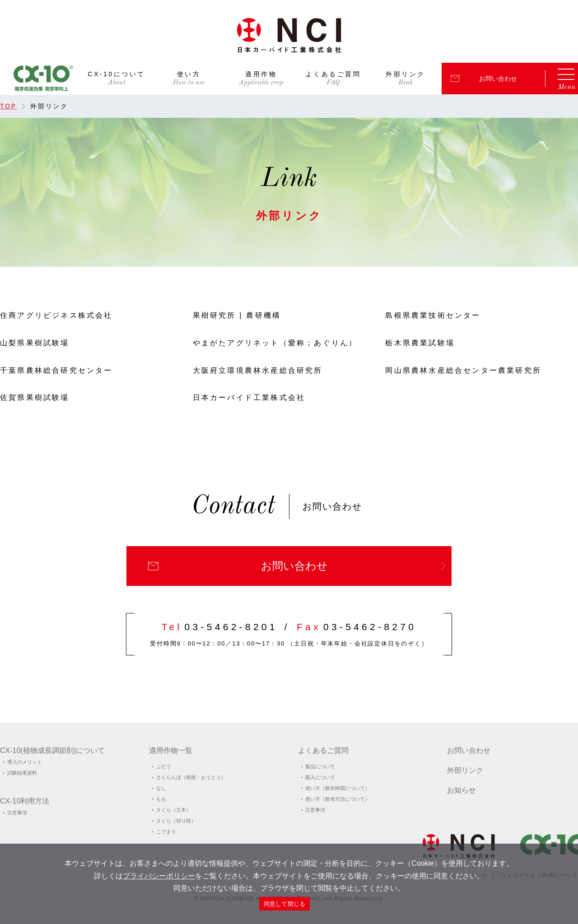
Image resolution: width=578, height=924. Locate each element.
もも (161, 799)
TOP (8, 106)
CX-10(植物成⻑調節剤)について (52, 750)
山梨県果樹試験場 (35, 343)
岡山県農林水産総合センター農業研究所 (463, 370)
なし (161, 788)
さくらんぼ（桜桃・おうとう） (191, 777)
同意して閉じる (285, 904)
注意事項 (17, 813)
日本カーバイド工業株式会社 (249, 397)
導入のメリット (25, 762)
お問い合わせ (498, 79)
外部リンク (406, 74)
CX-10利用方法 (25, 801)
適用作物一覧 (171, 750)
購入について (320, 777)
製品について (320, 766)
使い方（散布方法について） (338, 799)
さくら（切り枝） (176, 821)
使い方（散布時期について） (338, 788)
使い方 (189, 74)
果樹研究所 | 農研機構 (237, 315)
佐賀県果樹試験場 (35, 397)
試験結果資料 (22, 773)
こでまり (166, 831)
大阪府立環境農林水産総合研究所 (258, 370)
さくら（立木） (174, 810)
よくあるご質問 (333, 74)
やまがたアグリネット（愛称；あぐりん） (275, 343)
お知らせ (461, 790)
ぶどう (164, 766)
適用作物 (261, 74)
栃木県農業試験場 (420, 343)
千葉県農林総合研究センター (56, 370)
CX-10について (116, 74)
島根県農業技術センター (433, 315)
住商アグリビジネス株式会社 (56, 315)
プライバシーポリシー (159, 876)
